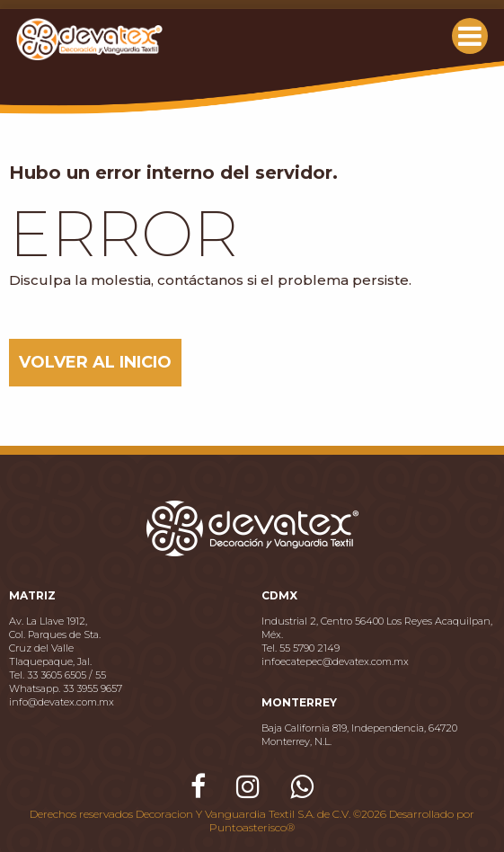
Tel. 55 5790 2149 (301, 648)
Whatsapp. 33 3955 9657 (66, 688)
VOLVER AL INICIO (95, 362)
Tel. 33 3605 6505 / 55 (57, 675)
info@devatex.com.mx (62, 702)
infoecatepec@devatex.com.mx (335, 661)
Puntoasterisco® (252, 827)
